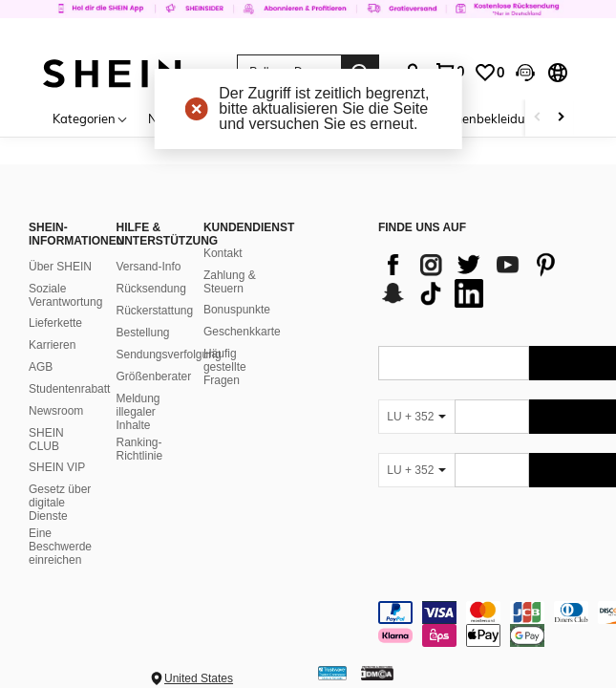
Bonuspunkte (237, 310)
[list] (486, 279)
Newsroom (56, 411)
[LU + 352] (416, 417)
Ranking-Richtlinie (139, 449)
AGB (41, 367)
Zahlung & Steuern (230, 282)
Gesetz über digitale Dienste (60, 503)
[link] (308, 23)
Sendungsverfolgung (168, 355)
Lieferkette (55, 323)
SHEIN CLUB (46, 440)
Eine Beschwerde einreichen (60, 547)
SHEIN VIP (57, 467)
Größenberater (153, 376)
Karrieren (52, 345)
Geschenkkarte (242, 332)
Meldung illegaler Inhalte (138, 412)
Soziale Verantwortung (65, 295)
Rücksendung (150, 289)
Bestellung (142, 333)
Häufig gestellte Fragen (225, 367)
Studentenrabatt (69, 389)
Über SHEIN (60, 267)
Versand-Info (148, 267)
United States (199, 678)
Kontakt (223, 253)
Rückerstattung (154, 311)
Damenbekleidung (488, 118)
